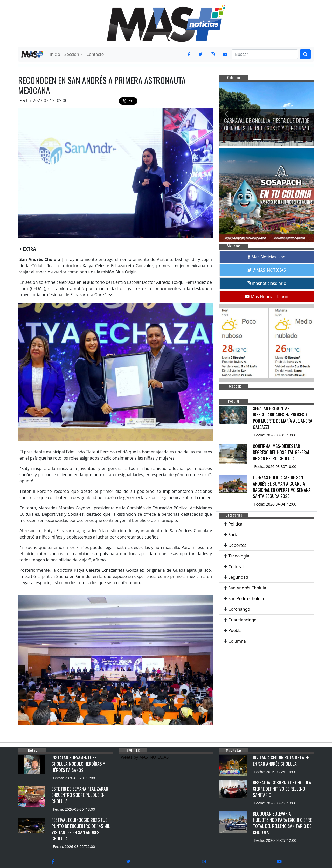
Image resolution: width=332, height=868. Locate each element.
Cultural (236, 567)
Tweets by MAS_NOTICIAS (144, 757)
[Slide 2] (267, 139)
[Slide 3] (276, 139)
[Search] (265, 54)
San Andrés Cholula (247, 588)
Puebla (235, 630)
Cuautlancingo (242, 620)
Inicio (55, 54)
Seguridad (238, 577)
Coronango (239, 609)
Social (234, 535)
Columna (237, 641)
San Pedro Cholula (246, 598)
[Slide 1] (257, 139)
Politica (235, 524)
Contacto (95, 54)
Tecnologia (239, 556)
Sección (72, 54)
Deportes (237, 545)
